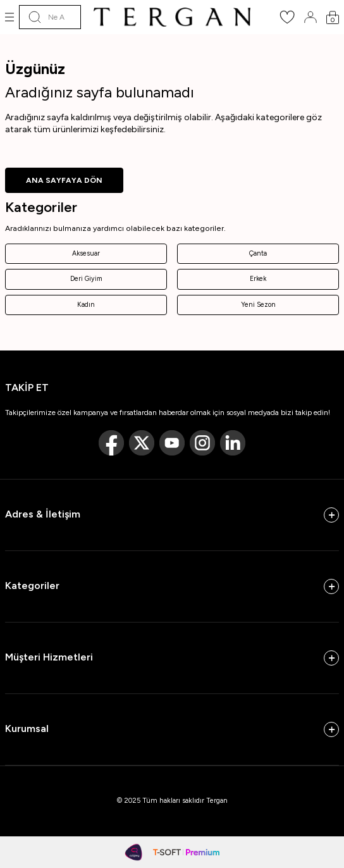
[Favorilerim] (287, 21)
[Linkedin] (233, 443)
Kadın (86, 305)
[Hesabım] (310, 17)
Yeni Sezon (258, 305)
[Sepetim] (333, 17)
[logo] (172, 17)
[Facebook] (111, 443)
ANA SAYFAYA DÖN (64, 180)
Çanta (258, 253)
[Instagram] (202, 443)
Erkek (258, 279)
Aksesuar (86, 253)
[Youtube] (172, 443)
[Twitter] (142, 443)
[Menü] (9, 17)
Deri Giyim (86, 279)
